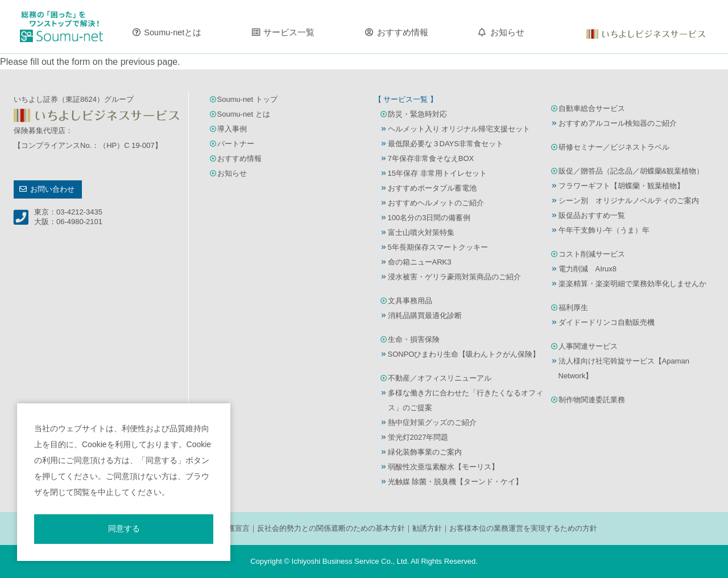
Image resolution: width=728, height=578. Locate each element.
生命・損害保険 (414, 339)
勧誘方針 (427, 528)
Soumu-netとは (173, 32)
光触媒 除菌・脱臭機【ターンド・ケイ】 (456, 482)
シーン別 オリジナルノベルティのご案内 (629, 201)
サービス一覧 (289, 32)
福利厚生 (573, 307)
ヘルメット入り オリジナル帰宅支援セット (459, 129)
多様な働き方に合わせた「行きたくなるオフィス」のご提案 (466, 400)
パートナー (236, 144)
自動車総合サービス (592, 108)
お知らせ (507, 32)
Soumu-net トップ (247, 99)
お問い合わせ (52, 189)
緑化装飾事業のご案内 (425, 452)
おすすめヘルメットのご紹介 (436, 203)
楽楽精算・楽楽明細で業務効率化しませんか (632, 284)
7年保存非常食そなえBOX (431, 158)
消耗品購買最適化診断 (425, 315)
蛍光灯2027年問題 (418, 437)
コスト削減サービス (592, 254)
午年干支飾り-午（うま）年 (604, 230)
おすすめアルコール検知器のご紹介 (618, 123)
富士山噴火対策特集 (421, 232)
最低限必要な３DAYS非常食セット (446, 144)
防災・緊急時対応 (417, 114)
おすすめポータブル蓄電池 (432, 188)
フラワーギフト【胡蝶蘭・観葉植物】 (621, 186)
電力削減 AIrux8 (588, 269)
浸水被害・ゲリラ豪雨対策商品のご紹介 (454, 277)
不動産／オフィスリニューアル (440, 378)
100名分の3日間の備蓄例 (429, 218)
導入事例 (232, 129)
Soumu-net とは (244, 114)
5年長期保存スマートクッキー (438, 247)
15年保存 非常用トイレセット (437, 173)
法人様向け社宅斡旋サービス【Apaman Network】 (624, 368)
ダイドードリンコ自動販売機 (607, 322)
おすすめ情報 (403, 32)
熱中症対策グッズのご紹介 (432, 422)
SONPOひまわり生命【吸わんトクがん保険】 (464, 354)
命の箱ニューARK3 (420, 262)
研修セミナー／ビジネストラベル (614, 147)
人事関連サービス (588, 346)
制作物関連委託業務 (592, 400)
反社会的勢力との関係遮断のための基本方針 (331, 528)
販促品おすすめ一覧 (592, 215)
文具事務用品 (410, 301)
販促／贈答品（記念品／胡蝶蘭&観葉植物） (631, 171)
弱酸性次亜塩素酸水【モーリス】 (443, 467)
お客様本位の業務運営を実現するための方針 (523, 528)
